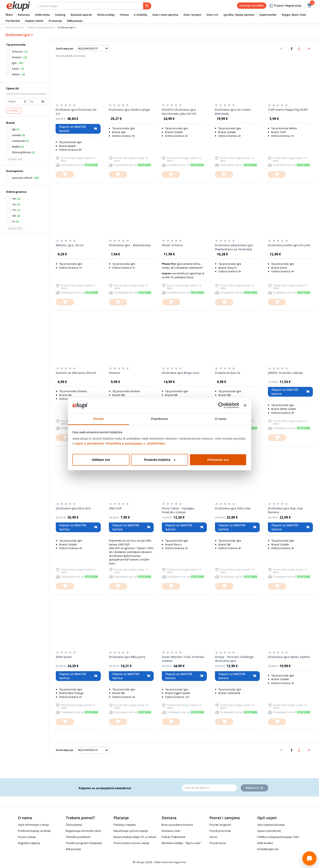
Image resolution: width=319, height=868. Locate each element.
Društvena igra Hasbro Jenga (129, 110)
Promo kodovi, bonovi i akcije (132, 843)
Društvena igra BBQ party (127, 657)
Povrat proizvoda (220, 831)
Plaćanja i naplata (125, 825)
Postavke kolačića (160, 460)
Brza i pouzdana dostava (177, 825)
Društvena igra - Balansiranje (130, 245)
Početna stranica (15, 27)
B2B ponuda (75, 21)
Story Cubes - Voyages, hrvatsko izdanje (178, 510)
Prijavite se (254, 788)
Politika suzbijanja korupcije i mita (278, 837)
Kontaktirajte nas (268, 849)
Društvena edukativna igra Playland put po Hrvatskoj (234, 247)
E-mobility (141, 15)
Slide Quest (64, 657)
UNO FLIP (115, 508)
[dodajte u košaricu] (65, 175)
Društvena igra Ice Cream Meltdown (233, 112)
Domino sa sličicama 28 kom (76, 373)
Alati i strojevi (192, 15)
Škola (9, 15)
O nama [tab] (221, 419)
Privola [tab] (98, 419)
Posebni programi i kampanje (84, 843)
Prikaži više (15, 159)
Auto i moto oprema (165, 15)
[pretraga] (147, 6)
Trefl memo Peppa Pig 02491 (288, 110)
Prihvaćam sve (218, 460)
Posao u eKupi (27, 837)
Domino (115, 373)
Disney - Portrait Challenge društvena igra (234, 659)
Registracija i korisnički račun (83, 831)
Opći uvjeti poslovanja (271, 825)
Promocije (55, 21)
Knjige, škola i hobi (294, 15)
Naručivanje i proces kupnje (131, 831)
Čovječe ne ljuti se (228, 373)
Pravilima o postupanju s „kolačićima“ (136, 443)
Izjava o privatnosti (269, 831)
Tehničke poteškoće (78, 837)
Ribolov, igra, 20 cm (70, 245)
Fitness (124, 15)
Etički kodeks (265, 843)
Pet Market (13, 21)
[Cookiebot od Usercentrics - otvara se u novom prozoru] (221, 405)
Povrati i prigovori (220, 825)
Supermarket (268, 15)
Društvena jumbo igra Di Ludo (289, 245)
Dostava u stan (171, 831)
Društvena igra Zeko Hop (233, 508)
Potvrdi (14, 111)
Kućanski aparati (81, 15)
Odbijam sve (101, 460)
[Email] (209, 788)
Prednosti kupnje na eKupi (34, 831)
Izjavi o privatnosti (90, 443)
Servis (213, 837)
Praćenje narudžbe (252, 5)
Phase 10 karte (172, 245)
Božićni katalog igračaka (41, 27)
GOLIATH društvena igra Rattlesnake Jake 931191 (179, 112)
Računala (24, 15)
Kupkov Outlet (34, 21)
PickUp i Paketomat (173, 837)
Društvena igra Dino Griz (73, 508)
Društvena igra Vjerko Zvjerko (289, 657)
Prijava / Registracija (285, 6)
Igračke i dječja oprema (239, 15)
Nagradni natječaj (29, 843)
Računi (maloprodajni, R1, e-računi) (135, 837)
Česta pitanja (74, 825)
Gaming (60, 15)
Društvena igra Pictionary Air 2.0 (76, 112)
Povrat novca (218, 843)
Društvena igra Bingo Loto (181, 373)
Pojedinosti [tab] (160, 419)
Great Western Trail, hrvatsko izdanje (183, 659)
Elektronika (42, 15)
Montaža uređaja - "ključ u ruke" (181, 843)
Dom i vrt (212, 15)
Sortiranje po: (65, 48)
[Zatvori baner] (245, 405)
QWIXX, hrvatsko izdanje (285, 373)
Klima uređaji (106, 15)
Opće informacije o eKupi (33, 825)
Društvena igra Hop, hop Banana (285, 510)
